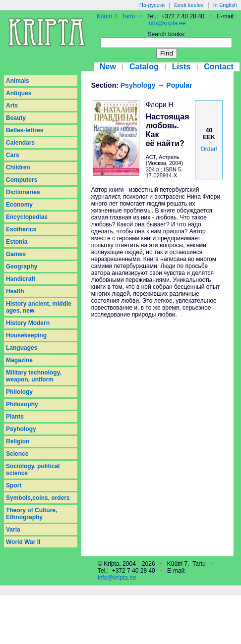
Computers (22, 180)
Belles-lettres (25, 130)
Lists (181, 67)
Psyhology (21, 429)
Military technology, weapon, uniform (34, 376)
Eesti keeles (189, 5)
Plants (15, 417)
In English (225, 5)
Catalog (144, 67)
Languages (22, 348)
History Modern (28, 323)
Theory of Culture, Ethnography (31, 514)
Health (15, 291)
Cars (13, 155)
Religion (18, 441)
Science (17, 454)
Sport (14, 485)
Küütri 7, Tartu (116, 16)
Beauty (16, 118)
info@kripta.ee (167, 23)
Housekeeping (26, 335)
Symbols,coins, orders (38, 498)
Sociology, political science (33, 470)
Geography (22, 267)
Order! (209, 149)
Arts (12, 106)
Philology (19, 392)
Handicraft (21, 279)
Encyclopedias (27, 217)
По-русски (152, 5)
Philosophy (22, 404)
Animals (18, 81)
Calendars (20, 143)
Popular (179, 85)
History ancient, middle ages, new (39, 307)
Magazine (19, 360)
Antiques (19, 93)
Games (16, 254)
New (108, 67)
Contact (219, 67)
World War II (23, 542)
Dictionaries (23, 192)
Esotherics (21, 229)
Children (18, 167)
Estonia (17, 242)
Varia (13, 530)
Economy (19, 205)
